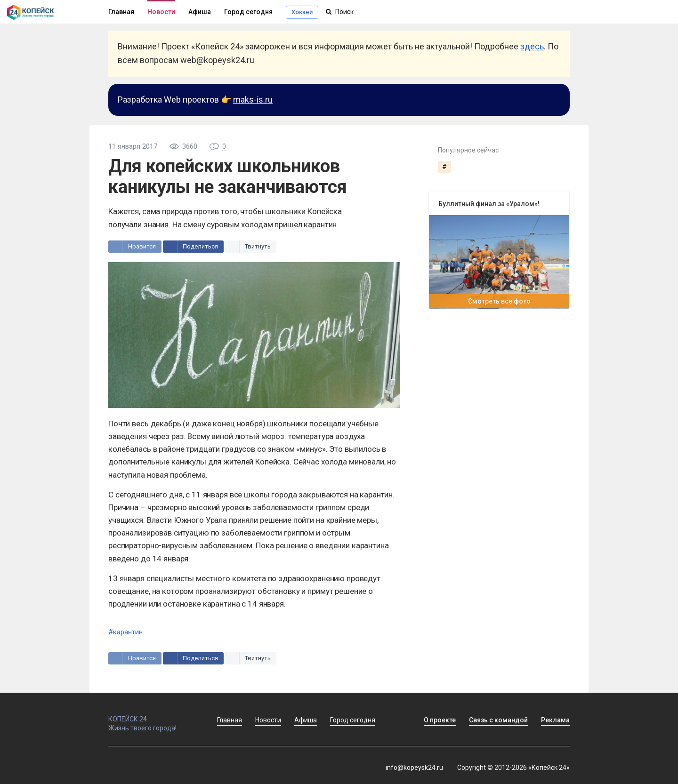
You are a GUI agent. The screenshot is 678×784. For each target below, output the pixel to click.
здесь (532, 46)
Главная (121, 12)
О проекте (440, 720)
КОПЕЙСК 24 (153, 715)
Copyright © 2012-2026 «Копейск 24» (513, 768)
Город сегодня (248, 12)
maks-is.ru (253, 100)
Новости (161, 12)
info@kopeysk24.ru (414, 768)
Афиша (200, 12)
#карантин (125, 632)
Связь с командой (498, 720)
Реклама (555, 720)
